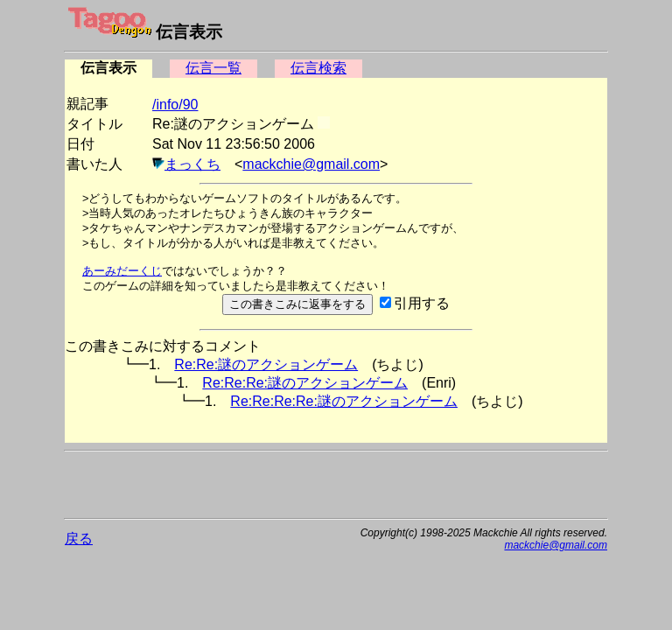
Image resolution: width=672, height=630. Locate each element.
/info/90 (175, 105)
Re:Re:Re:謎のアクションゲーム (305, 383)
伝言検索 (318, 68)
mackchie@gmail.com (311, 164)
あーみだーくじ (122, 271)
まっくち (192, 164)
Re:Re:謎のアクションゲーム (266, 364)
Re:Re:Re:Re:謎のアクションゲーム (344, 401)
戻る (79, 539)
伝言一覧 (213, 68)
